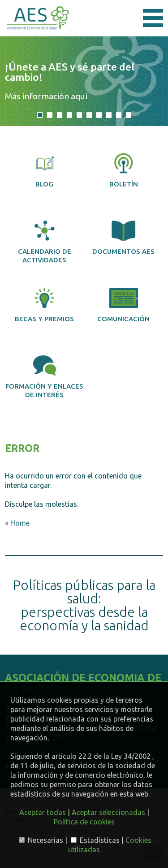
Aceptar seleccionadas (108, 812)
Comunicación (123, 305)
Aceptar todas (43, 812)
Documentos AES (123, 238)
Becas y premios (44, 305)
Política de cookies (84, 822)
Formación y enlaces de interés (44, 377)
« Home (17, 523)
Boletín (124, 170)
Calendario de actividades (45, 242)
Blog (45, 170)
